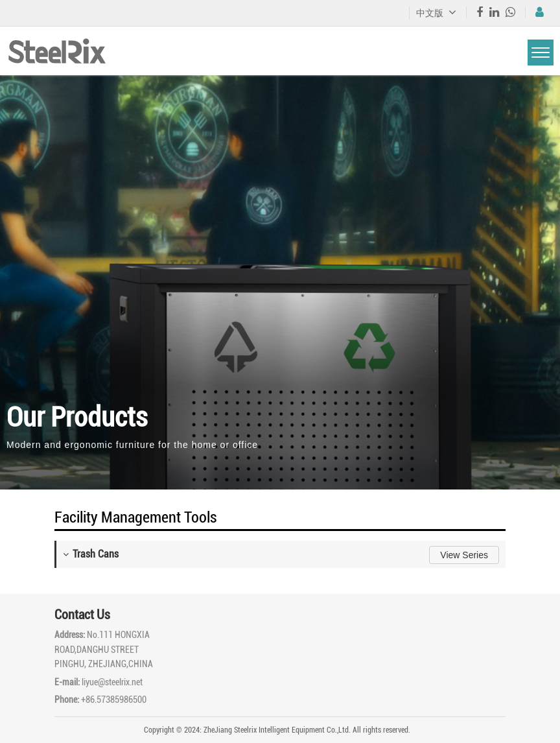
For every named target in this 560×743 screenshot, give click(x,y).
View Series (464, 555)
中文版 (436, 13)
